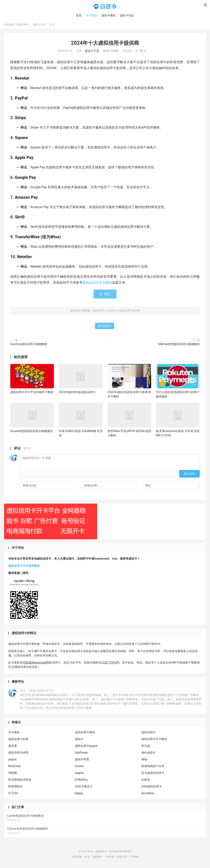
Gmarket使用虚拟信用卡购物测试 (31, 432)
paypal (12, 761)
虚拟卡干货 (39, 26)
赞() (141, 52)
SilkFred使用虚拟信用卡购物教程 (179, 346)
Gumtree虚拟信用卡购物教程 (29, 346)
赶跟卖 (146, 781)
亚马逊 (146, 747)
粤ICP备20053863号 (120, 853)
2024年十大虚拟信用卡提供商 (105, 44)
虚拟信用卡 (105, 6)
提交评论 (189, 475)
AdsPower (81, 754)
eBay (144, 761)
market (79, 767)
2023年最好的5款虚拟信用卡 (77, 394)
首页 (79, 15)
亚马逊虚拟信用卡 (153, 774)
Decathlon (148, 794)
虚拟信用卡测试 (85, 733)
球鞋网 (13, 774)
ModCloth (14, 767)
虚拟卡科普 (82, 761)
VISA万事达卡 (84, 788)
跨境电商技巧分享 (153, 767)
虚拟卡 (79, 740)
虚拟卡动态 (127, 15)
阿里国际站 (15, 788)
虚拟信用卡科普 (18, 740)
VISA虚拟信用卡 (152, 788)
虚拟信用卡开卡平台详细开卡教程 (32, 394)
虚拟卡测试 (108, 15)
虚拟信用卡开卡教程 (97, 284)
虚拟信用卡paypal (86, 747)
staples (79, 774)
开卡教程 (91, 15)
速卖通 (13, 747)
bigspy (79, 794)
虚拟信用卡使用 (18, 754)
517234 (13, 794)
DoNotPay (81, 781)
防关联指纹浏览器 (20, 781)
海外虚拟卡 (148, 754)
